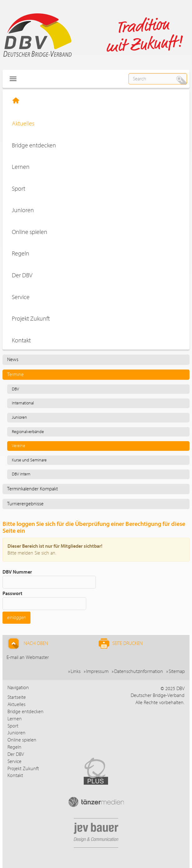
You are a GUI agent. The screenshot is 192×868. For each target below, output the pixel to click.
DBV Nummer (49, 579)
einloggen (16, 618)
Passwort (44, 600)
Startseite (17, 697)
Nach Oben (27, 644)
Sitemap (177, 671)
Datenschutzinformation (139, 671)
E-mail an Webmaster (28, 657)
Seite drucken (121, 644)
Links (76, 671)
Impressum (97, 671)
